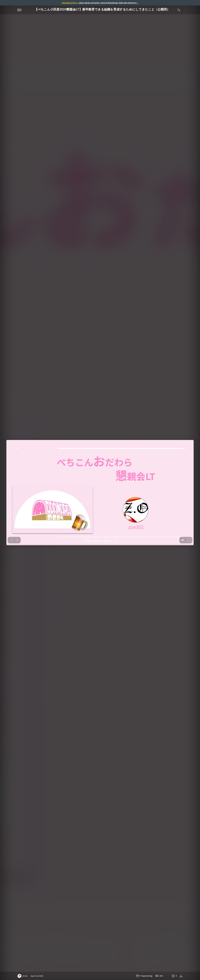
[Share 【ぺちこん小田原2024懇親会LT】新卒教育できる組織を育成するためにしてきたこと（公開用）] (167, 976)
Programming (144, 976)
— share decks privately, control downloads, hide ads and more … (100, 3)
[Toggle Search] (179, 10)
